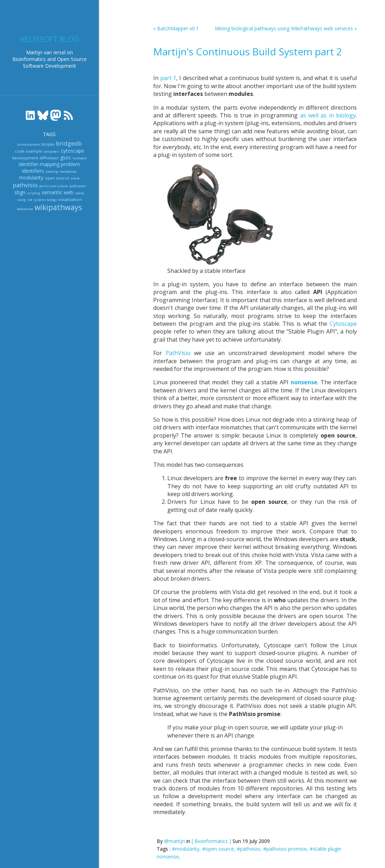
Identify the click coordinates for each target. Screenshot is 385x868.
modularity (31, 178)
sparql (79, 193)
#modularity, (187, 849)
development (25, 158)
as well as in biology (328, 115)
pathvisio (25, 185)
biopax (48, 144)
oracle (75, 178)
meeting (52, 172)
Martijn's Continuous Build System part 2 (248, 51)
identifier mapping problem (49, 164)
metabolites (68, 172)
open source (57, 178)
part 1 (168, 78)
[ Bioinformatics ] (211, 841)
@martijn (175, 841)
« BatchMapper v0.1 (176, 28)
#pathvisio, (250, 849)
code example (29, 151)
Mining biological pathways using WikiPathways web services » (286, 28)
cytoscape (73, 151)
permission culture (54, 186)
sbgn (20, 192)
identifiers (33, 171)
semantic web (57, 192)
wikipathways (58, 207)
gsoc (66, 157)
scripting (33, 193)
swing (21, 200)
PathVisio (178, 353)
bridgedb (69, 143)
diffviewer (49, 158)
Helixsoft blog (49, 39)
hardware (80, 158)
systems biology (45, 200)
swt (30, 200)
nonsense (304, 382)
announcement (29, 144)
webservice (25, 209)
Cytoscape (343, 324)
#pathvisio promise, (286, 849)
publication (78, 186)
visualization (70, 199)
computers (52, 151)
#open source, (219, 849)
